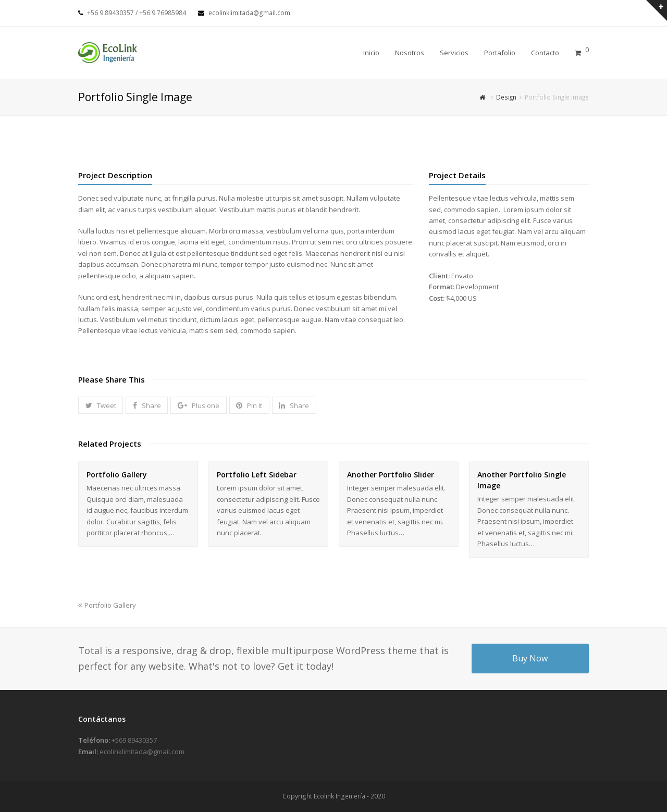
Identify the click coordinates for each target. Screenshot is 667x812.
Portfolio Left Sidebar (257, 475)
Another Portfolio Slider (391, 475)
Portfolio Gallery (117, 475)
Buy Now (530, 658)
